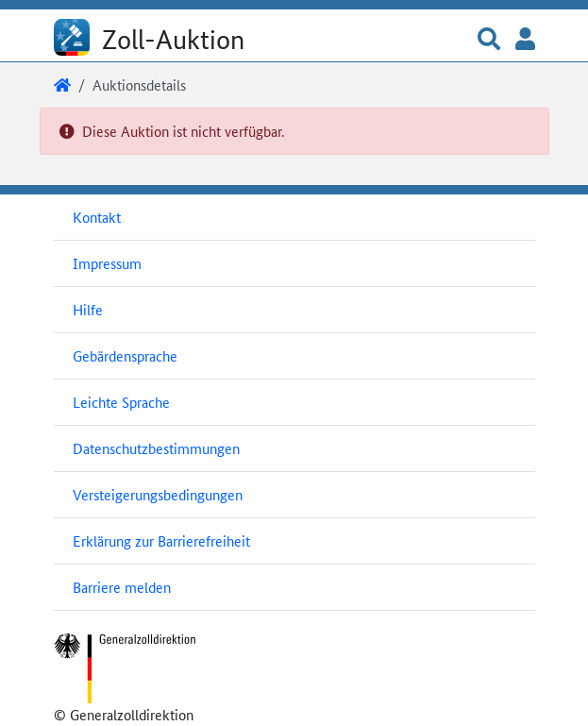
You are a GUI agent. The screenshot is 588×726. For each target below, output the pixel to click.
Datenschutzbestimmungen (156, 448)
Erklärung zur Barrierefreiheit (161, 540)
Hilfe (88, 309)
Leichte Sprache (121, 402)
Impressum (107, 263)
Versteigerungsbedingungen (158, 494)
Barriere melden (122, 587)
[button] (489, 40)
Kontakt (97, 217)
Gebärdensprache (125, 355)
